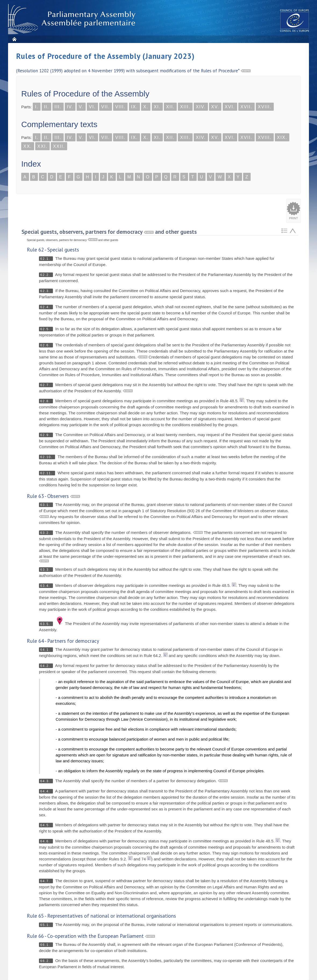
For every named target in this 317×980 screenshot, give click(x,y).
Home (14, 39)
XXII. (59, 146)
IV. (70, 107)
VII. (106, 107)
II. (46, 107)
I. (37, 107)
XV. (215, 107)
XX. (28, 146)
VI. (92, 107)
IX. (135, 107)
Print (293, 218)
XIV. (201, 107)
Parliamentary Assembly (73, 19)
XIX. (282, 137)
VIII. (120, 107)
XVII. (246, 107)
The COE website (295, 20)
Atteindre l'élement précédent (293, 231)
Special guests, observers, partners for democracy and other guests (109, 232)
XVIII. (265, 107)
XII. (170, 107)
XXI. (42, 146)
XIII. (185, 107)
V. (81, 107)
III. (58, 107)
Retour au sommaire (284, 231)
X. (146, 107)
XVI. (230, 107)
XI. (157, 107)
